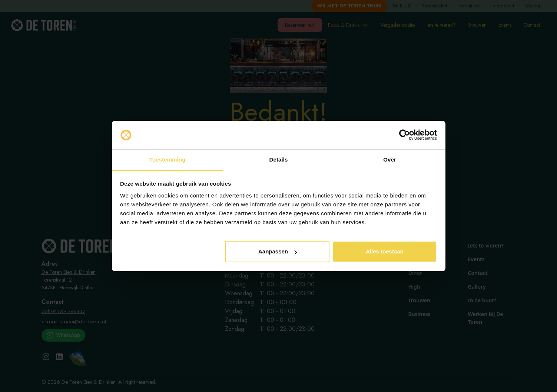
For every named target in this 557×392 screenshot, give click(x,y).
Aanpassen (278, 251)
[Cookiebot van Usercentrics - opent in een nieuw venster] (405, 135)
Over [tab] (390, 160)
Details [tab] (279, 160)
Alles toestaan (385, 251)
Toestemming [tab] (168, 160)
